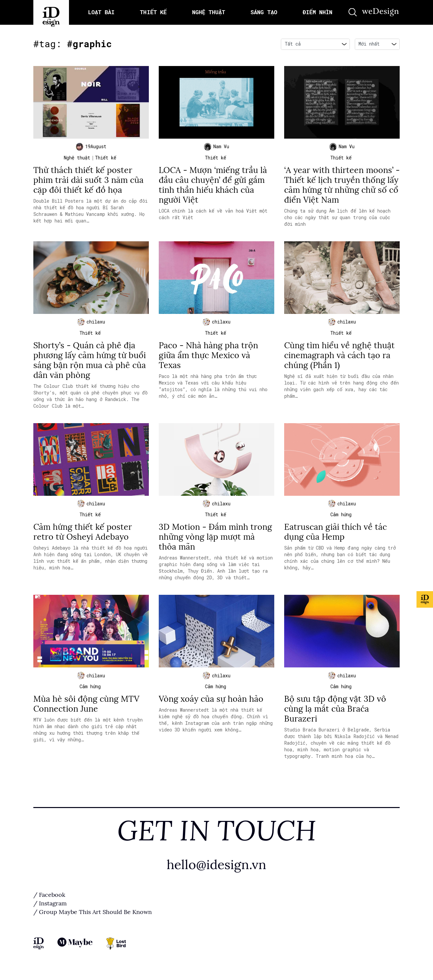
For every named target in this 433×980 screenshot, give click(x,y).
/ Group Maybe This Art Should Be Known (93, 918)
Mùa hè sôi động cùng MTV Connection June (86, 710)
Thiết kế (106, 159)
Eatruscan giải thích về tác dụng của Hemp (335, 536)
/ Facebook (49, 900)
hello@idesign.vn (216, 870)
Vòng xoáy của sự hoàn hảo (211, 705)
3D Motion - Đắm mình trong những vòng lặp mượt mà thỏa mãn (215, 541)
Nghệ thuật (77, 159)
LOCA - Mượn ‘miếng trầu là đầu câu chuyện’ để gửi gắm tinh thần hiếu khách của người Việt (213, 186)
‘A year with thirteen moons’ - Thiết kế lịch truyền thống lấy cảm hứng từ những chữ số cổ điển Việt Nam (342, 186)
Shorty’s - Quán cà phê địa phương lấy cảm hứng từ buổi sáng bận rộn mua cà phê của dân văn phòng (90, 363)
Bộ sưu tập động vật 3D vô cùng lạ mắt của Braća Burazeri (335, 714)
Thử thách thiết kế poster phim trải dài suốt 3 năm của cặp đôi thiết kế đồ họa (88, 181)
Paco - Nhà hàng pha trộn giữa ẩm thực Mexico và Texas (208, 358)
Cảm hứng (341, 519)
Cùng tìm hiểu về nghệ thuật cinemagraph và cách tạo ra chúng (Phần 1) (339, 358)
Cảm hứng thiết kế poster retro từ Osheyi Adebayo (83, 536)
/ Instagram (50, 909)
